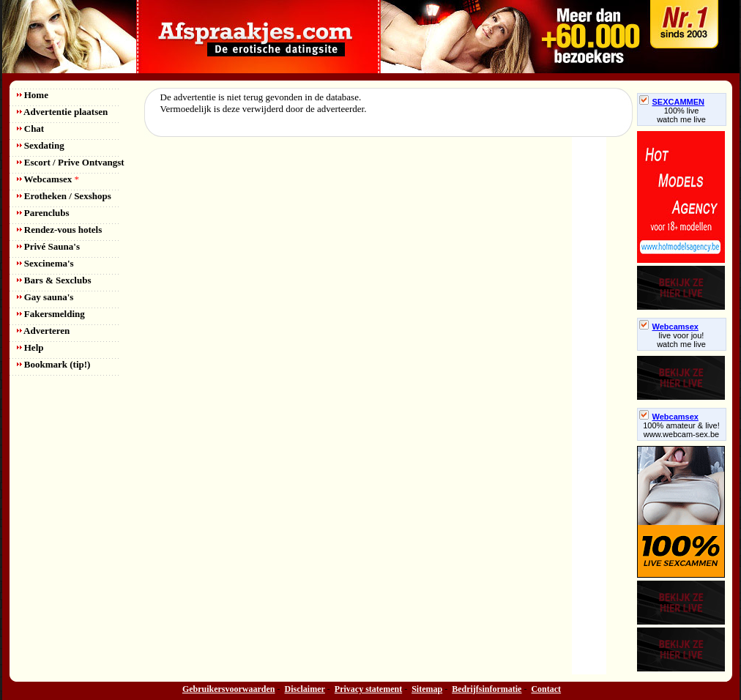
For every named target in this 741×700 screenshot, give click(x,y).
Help (30, 347)
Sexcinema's (45, 263)
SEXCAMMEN (672, 102)
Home (33, 95)
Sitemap (427, 689)
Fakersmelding (51, 314)
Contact (546, 689)
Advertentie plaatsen (63, 112)
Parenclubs (43, 213)
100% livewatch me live (681, 115)
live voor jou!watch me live (681, 340)
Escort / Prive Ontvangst (71, 162)
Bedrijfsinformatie (487, 689)
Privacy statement (368, 689)
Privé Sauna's (48, 246)
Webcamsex (48, 179)
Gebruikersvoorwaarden (229, 689)
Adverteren (44, 331)
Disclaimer (305, 689)
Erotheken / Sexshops (64, 196)
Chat (31, 129)
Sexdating (41, 145)
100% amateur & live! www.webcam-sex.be (681, 430)
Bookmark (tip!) (54, 364)
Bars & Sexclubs (54, 280)
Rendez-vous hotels (60, 230)
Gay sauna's (45, 297)
